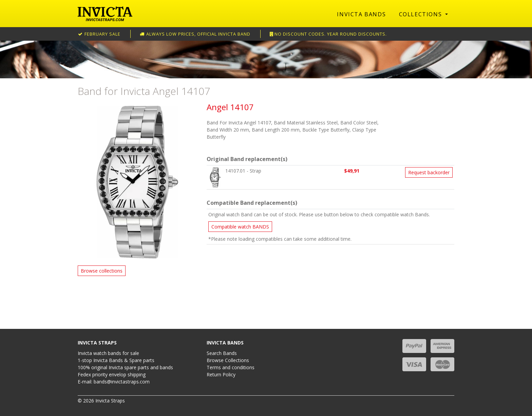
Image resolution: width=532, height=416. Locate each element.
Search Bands (222, 353)
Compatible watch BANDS (240, 227)
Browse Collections (228, 360)
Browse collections (102, 271)
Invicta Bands (361, 14)
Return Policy (221, 374)
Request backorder (429, 172)
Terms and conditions (231, 367)
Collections (421, 14)
